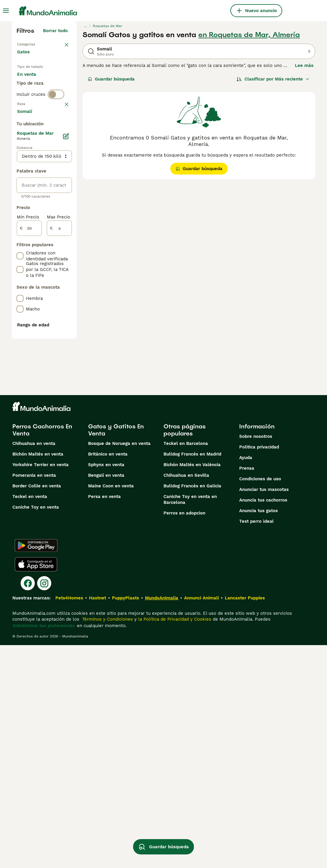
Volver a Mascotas (37, 44)
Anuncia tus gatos (259, 734)
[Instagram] (44, 806)
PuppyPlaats (125, 821)
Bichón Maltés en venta (38, 677)
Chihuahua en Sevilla (186, 698)
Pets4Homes (69, 821)
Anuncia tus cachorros (263, 723)
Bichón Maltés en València (192, 688)
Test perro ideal (256, 744)
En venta (31, 85)
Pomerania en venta (34, 698)
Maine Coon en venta (111, 709)
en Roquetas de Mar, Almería (249, 35)
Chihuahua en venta (34, 666)
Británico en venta (108, 677)
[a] (59, 400)
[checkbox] (20, 179)
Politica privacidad (259, 670)
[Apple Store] (36, 787)
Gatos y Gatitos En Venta (116, 653)
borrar (61, 148)
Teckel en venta (30, 719)
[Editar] (66, 308)
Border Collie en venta (37, 709)
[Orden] (273, 79)
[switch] (56, 136)
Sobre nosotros (256, 659)
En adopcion (35, 99)
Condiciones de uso (260, 702)
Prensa (247, 691)
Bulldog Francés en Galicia (192, 709)
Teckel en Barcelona (186, 666)
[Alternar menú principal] (6, 11)
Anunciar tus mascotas (264, 712)
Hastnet (98, 821)
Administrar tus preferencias (44, 849)
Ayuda (246, 680)
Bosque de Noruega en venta (119, 666)
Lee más (304, 65)
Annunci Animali (202, 821)
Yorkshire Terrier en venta (41, 688)
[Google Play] (36, 768)
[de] (29, 400)
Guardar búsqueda (111, 79)
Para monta (34, 113)
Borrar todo (55, 31)
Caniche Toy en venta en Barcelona (190, 722)
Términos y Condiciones (107, 842)
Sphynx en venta (106, 688)
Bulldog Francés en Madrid (192, 677)
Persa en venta (104, 719)
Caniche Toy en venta (36, 730)
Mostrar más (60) (53, 284)
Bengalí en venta (106, 698)
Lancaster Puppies (245, 821)
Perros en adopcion (184, 736)
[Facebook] (28, 806)
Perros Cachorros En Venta (42, 653)
